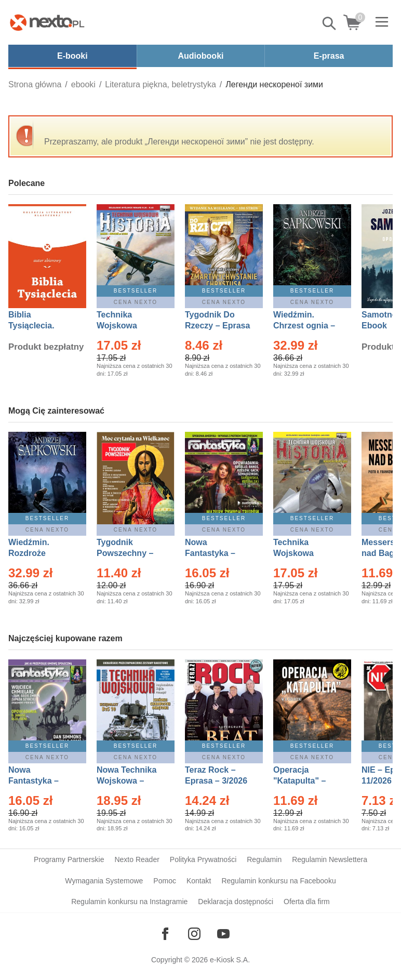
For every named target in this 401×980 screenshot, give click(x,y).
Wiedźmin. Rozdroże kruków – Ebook (40, 553)
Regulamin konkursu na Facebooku (278, 881)
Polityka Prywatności (203, 859)
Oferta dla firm (307, 902)
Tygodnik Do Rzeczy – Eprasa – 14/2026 (217, 326)
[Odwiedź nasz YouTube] (223, 934)
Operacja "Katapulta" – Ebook (299, 781)
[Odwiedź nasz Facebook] (165, 934)
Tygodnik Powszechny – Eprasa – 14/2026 (130, 553)
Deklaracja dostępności (236, 902)
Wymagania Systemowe (104, 881)
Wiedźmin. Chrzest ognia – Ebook (304, 326)
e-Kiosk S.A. (230, 960)
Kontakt (199, 881)
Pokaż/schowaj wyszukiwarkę (330, 23)
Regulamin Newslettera (330, 859)
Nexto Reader (137, 859)
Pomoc (165, 881)
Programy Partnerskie (69, 859)
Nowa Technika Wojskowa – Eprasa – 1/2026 (128, 781)
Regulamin (264, 859)
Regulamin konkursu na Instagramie (129, 902)
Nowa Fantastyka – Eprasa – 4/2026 (39, 781)
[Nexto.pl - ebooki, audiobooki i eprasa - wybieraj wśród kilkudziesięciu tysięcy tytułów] (47, 22)
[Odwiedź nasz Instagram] (194, 934)
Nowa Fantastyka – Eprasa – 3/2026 (216, 553)
